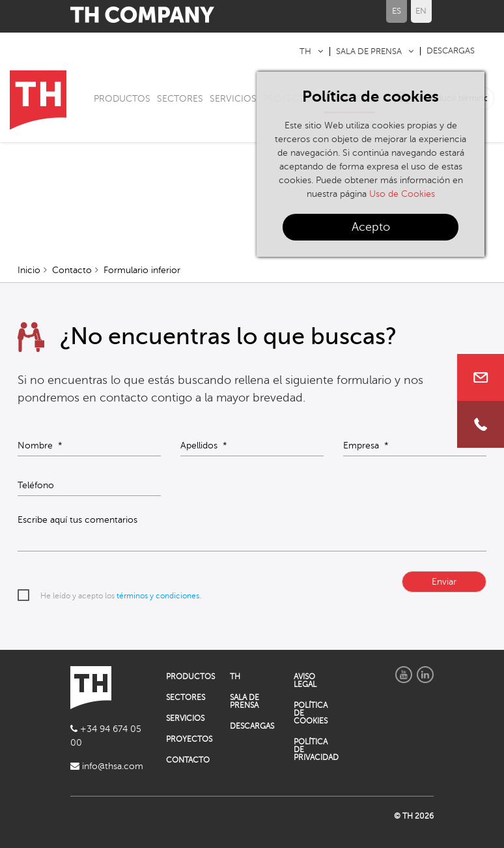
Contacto (72, 270)
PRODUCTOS (122, 99)
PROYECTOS (188, 739)
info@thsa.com (107, 766)
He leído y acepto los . (121, 596)
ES (397, 11)
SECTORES (180, 99)
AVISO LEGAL (305, 680)
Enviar (444, 582)
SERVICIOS (233, 99)
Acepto (371, 227)
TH (305, 51)
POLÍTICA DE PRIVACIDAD (316, 750)
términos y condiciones (158, 596)
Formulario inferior (142, 270)
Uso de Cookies (402, 194)
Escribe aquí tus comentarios (77, 520)
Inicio (29, 270)
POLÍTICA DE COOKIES (311, 713)
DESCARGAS (451, 51)
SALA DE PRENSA (369, 51)
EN (421, 11)
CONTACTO (188, 760)
